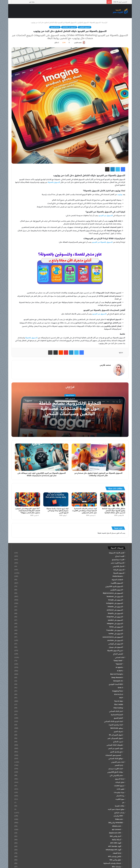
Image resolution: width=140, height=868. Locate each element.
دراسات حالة (117, 867)
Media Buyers (118, 576)
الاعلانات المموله (117, 580)
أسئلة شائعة (117, 840)
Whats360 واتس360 (116, 823)
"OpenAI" (119, 664)
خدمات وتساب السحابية (112, 863)
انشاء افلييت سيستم (116, 769)
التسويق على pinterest (115, 610)
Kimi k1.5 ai (118, 694)
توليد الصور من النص (115, 748)
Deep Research (117, 677)
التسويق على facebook (115, 596)
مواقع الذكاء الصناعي (116, 758)
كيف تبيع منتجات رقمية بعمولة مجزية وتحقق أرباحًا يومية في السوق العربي (57, 511)
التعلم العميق (118, 718)
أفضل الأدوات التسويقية (117, 553)
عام (123, 802)
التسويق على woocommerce (113, 637)
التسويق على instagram (114, 603)
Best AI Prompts (116, 674)
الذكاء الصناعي (120, 657)
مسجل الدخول (111, 533)
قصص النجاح (118, 654)
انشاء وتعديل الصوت (116, 725)
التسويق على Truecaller (115, 630)
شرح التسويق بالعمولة (115, 650)
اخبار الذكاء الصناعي (116, 711)
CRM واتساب (118, 816)
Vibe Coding (118, 708)
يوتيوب (120, 194)
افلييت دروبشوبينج (118, 559)
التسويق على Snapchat (115, 617)
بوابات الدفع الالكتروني (115, 772)
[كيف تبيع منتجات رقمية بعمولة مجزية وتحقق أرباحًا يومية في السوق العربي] (56, 499)
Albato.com (117, 826)
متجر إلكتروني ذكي (116, 775)
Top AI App (118, 701)
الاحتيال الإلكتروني (119, 566)
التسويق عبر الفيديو (106, 215)
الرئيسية (106, 22)
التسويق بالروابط (119, 570)
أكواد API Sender (115, 846)
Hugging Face (117, 691)
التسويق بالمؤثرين (83, 22)
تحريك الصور (118, 731)
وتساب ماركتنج (119, 813)
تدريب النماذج (118, 742)
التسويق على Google (115, 600)
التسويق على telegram (115, 623)
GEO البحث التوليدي (116, 684)
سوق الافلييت (120, 799)
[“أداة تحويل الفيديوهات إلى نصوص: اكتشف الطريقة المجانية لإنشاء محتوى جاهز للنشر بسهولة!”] (27, 499)
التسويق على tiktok (116, 627)
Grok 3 (120, 688)
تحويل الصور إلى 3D (116, 735)
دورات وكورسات (119, 792)
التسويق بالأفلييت (117, 583)
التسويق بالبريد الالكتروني (114, 586)
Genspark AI (118, 681)
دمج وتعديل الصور (116, 752)
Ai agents (119, 667)
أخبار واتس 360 (115, 836)
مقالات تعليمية (120, 806)
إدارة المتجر (119, 765)
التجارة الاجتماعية (117, 715)
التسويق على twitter (116, 634)
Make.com (119, 819)
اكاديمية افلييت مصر (118, 563)
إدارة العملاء (117, 853)
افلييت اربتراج (120, 556)
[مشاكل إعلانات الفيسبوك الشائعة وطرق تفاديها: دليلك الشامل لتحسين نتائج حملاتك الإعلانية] (113, 499)
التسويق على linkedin (115, 607)
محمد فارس (78, 43)
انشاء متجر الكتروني (118, 762)
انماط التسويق (55, 27)
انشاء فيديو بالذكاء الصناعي (113, 721)
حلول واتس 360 (115, 860)
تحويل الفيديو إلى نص (115, 738)
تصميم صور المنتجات (113, 755)
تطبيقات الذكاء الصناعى (115, 745)
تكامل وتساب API (115, 856)
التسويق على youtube (69, 27)
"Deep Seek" (118, 661)
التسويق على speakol (115, 620)
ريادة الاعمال (120, 796)
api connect (116, 829)
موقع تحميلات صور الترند (116, 809)
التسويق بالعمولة (95, 22)
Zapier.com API (115, 833)
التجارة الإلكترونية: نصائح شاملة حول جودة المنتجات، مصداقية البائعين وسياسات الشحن (70, 408)
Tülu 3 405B (118, 704)
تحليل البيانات (120, 782)
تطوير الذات (121, 789)
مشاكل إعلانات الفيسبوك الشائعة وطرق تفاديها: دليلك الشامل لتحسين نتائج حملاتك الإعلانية (114, 511)
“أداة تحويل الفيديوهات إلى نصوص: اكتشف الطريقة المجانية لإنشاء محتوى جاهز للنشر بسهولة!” (28, 511)
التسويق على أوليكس (116, 644)
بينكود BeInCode (117, 728)
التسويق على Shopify (115, 613)
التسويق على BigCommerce (113, 593)
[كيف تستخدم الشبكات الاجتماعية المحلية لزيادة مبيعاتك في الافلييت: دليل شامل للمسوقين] (84, 499)
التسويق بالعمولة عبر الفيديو (102, 242)
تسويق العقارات (119, 786)
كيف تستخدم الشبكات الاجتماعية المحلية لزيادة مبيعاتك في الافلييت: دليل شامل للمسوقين (84, 511)
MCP (121, 698)
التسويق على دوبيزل (116, 647)
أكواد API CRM (116, 843)
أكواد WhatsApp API (113, 850)
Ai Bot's (120, 671)
